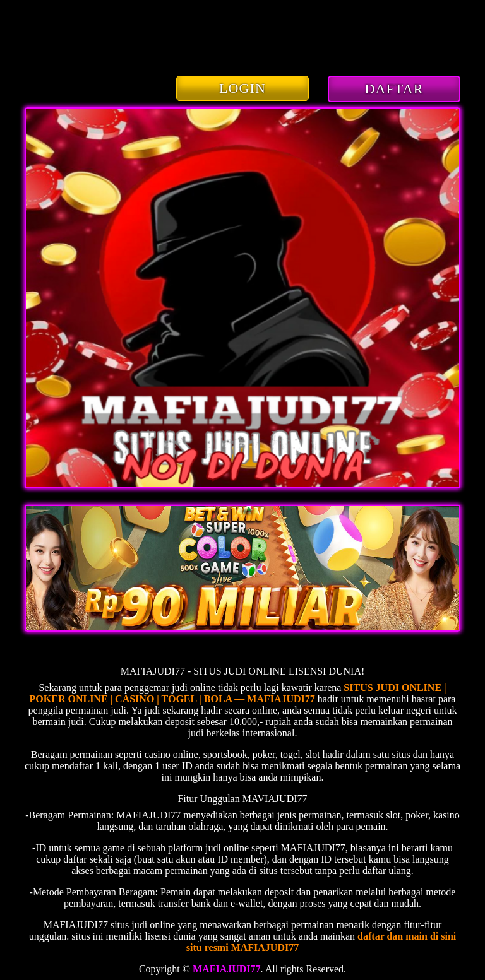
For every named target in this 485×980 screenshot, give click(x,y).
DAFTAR (394, 89)
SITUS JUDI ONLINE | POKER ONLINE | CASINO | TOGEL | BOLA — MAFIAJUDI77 (238, 693)
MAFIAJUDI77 (227, 969)
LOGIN (242, 88)
